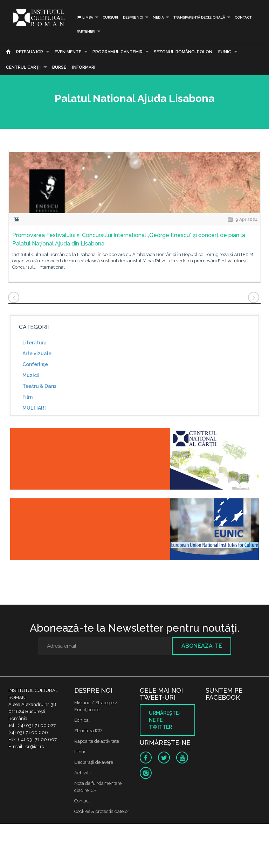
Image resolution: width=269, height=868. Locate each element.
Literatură (35, 343)
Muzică (31, 375)
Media (158, 17)
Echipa (81, 720)
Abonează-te (202, 646)
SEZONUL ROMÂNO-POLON (183, 52)
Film (27, 397)
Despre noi (133, 17)
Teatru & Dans (39, 386)
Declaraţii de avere (94, 762)
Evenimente (68, 52)
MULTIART (35, 408)
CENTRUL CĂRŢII (23, 67)
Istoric (80, 752)
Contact (243, 17)
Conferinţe (35, 364)
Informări (84, 67)
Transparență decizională (199, 17)
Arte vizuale (37, 354)
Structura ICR (88, 731)
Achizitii (82, 773)
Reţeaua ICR (30, 52)
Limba (85, 17)
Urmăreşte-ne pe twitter (165, 720)
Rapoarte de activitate (97, 741)
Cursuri (110, 17)
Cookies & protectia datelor (102, 811)
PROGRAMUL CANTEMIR (118, 52)
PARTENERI (86, 31)
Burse (59, 67)
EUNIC (225, 52)
